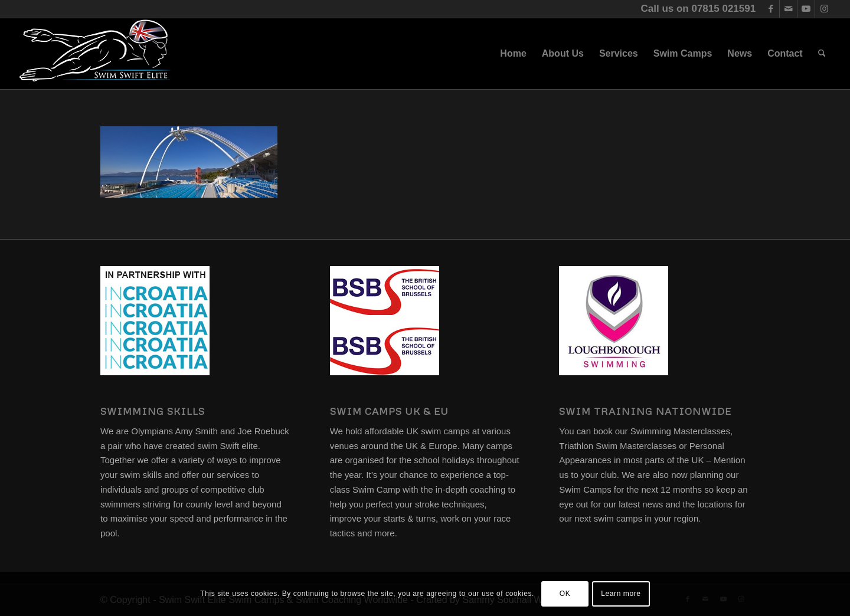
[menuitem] (513, 54)
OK (565, 594)
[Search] (822, 54)
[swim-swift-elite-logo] (95, 54)
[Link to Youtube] (806, 9)
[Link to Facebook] (771, 9)
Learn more (621, 594)
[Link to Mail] (788, 9)
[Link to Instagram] (824, 9)
